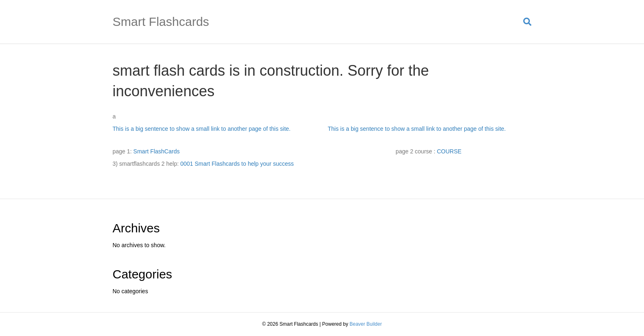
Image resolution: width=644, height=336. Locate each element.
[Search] (524, 22)
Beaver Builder (366, 324)
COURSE (449, 151)
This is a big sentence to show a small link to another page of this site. (201, 129)
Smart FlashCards (157, 151)
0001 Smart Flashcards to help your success (237, 164)
